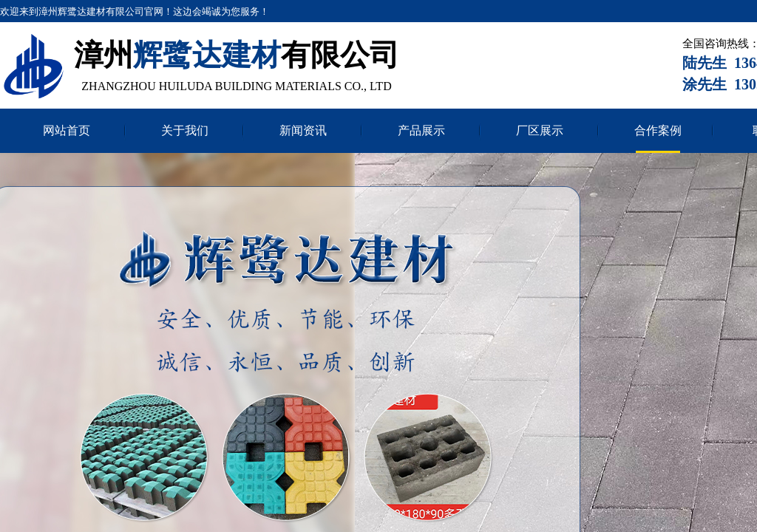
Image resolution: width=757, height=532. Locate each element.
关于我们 (185, 130)
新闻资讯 (303, 130)
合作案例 (658, 130)
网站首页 (67, 130)
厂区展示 (540, 130)
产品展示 (421, 130)
